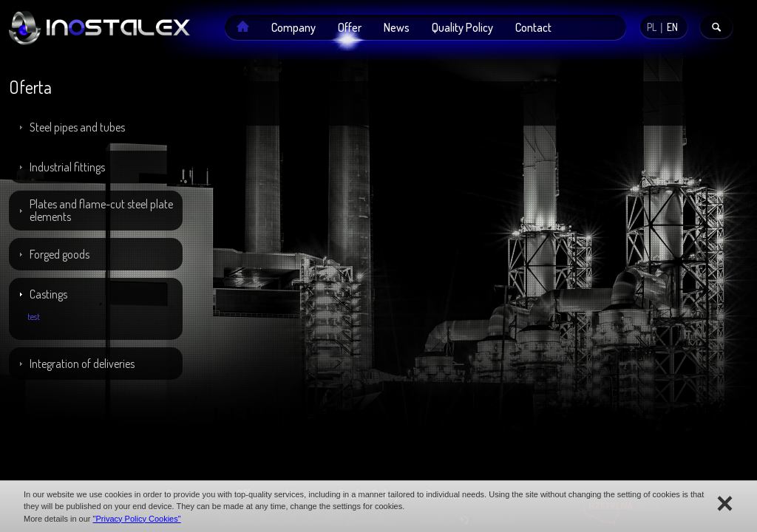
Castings (48, 294)
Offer (350, 27)
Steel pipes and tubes (77, 127)
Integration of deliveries (82, 364)
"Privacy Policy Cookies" (137, 519)
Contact (533, 27)
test (34, 317)
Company (293, 27)
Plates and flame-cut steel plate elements (101, 210)
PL (652, 27)
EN (672, 27)
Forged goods (60, 254)
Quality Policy (462, 27)
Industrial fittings (67, 167)
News (397, 27)
